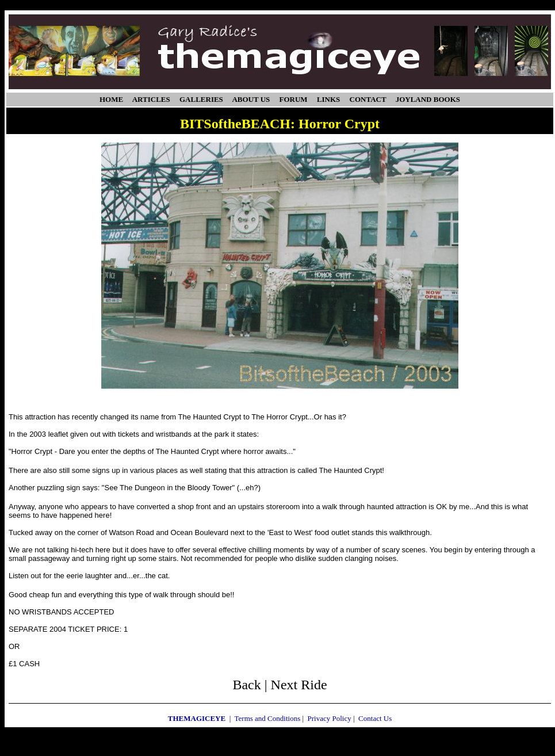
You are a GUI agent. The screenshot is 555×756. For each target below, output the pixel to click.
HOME (111, 99)
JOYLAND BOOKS (428, 99)
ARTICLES (151, 99)
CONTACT (368, 99)
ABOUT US (251, 99)
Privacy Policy (330, 718)
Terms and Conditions (268, 718)
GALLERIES (201, 99)
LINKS (328, 99)
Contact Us (375, 718)
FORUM (294, 99)
